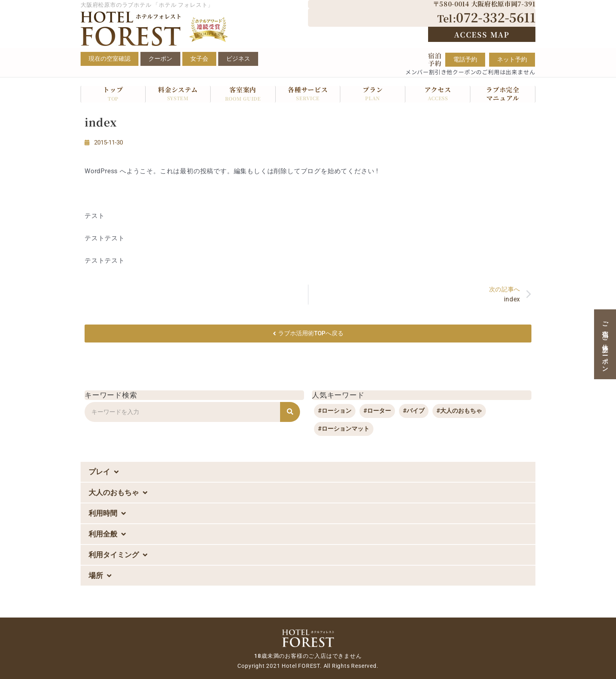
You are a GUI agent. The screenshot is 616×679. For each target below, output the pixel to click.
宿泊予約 (435, 59)
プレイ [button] (104, 472)
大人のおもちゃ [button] (118, 493)
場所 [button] (100, 576)
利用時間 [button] (107, 513)
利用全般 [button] (107, 534)
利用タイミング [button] (118, 555)
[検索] (290, 412)
